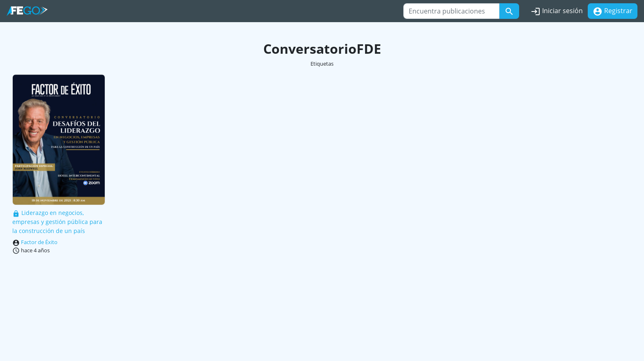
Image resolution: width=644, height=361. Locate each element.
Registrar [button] (613, 11)
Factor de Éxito (39, 242)
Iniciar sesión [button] (557, 11)
